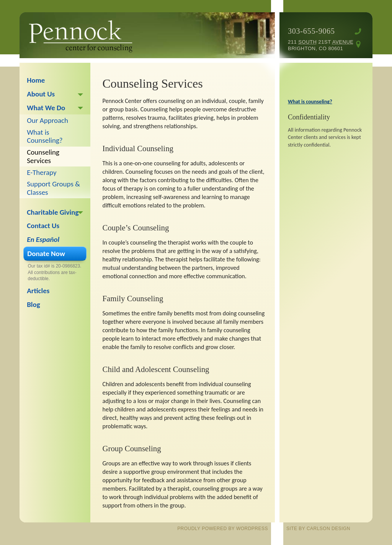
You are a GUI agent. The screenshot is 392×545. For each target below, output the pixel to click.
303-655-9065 (311, 31)
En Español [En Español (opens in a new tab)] (43, 239)
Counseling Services (43, 156)
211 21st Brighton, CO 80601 (321, 45)
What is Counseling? (45, 136)
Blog (33, 304)
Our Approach (47, 120)
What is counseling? (310, 102)
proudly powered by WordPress (223, 529)
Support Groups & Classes (53, 188)
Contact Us (43, 226)
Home (36, 80)
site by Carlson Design (318, 529)
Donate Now (46, 254)
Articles (38, 291)
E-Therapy (42, 172)
